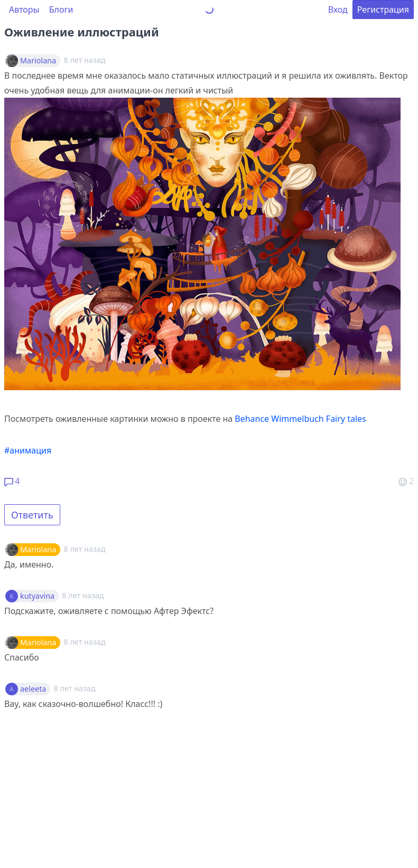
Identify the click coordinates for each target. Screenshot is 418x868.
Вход (338, 10)
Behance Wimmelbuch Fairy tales (300, 419)
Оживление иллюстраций (82, 32)
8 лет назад (84, 549)
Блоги (61, 10)
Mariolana (38, 61)
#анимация (28, 450)
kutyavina (37, 596)
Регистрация (383, 10)
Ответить (32, 515)
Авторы (24, 10)
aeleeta (33, 689)
